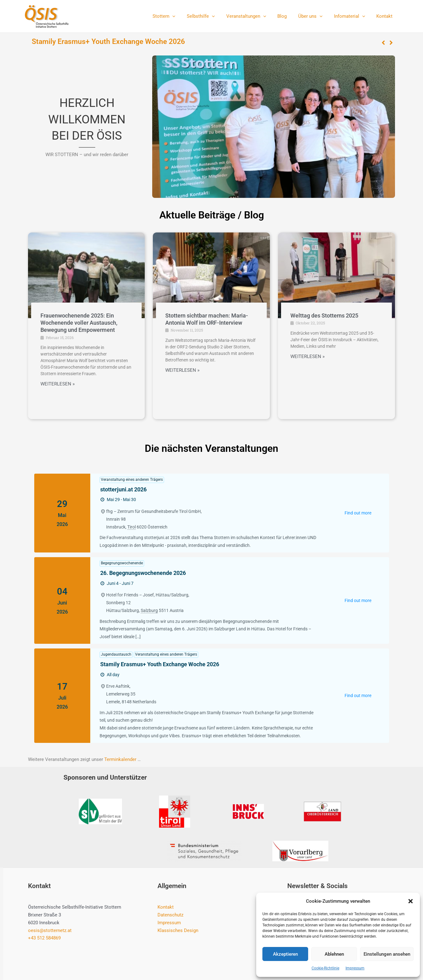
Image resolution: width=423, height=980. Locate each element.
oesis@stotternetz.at (50, 930)
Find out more (358, 513)
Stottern (178, 16)
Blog (289, 16)
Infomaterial (353, 16)
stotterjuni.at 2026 (123, 489)
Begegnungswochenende (122, 563)
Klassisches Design (178, 930)
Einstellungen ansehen (387, 954)
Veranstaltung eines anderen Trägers (132, 480)
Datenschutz (170, 915)
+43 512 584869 (44, 938)
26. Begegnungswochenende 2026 (143, 573)
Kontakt (386, 16)
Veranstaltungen (256, 16)
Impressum (355, 968)
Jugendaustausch (116, 654)
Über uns (316, 16)
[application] (186, 16)
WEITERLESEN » (58, 384)
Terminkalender (120, 759)
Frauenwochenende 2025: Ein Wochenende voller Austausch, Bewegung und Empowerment (79, 323)
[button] (411, 901)
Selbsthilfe (212, 16)
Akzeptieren (285, 954)
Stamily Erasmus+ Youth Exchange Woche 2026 (108, 41)
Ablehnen (334, 954)
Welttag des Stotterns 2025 (324, 316)
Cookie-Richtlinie (325, 968)
